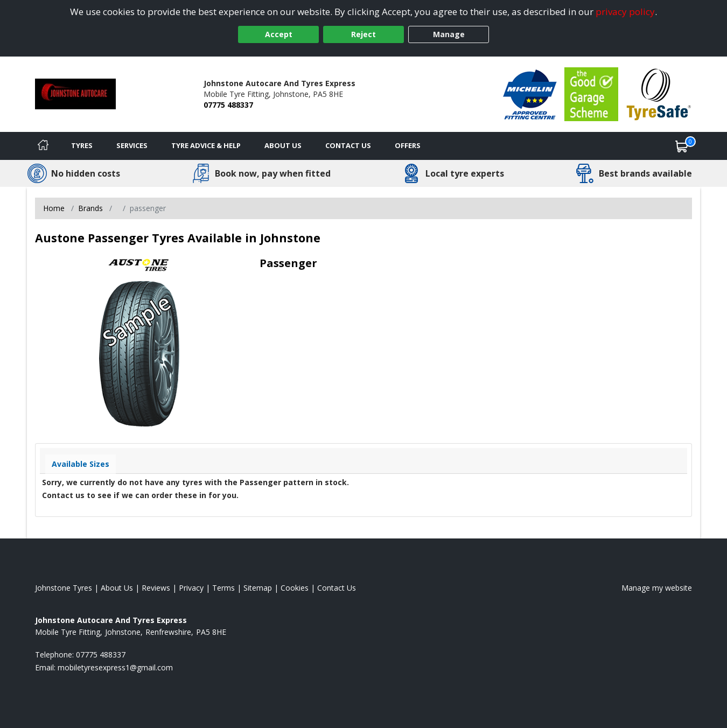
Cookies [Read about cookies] (295, 588)
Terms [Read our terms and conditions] (223, 588)
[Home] (43, 146)
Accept (279, 34)
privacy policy (625, 12)
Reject (363, 34)
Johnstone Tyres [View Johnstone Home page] (64, 588)
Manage (449, 34)
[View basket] (682, 146)
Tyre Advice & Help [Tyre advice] (206, 145)
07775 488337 (228, 105)
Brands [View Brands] (90, 208)
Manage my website (657, 588)
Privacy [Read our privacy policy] (191, 588)
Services (132, 145)
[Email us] (115, 667)
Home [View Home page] (54, 208)
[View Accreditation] (530, 93)
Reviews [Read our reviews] (156, 588)
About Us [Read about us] (117, 588)
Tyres (82, 145)
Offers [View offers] (408, 145)
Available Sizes (81, 464)
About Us (283, 145)
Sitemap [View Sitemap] (258, 588)
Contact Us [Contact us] (348, 145)
